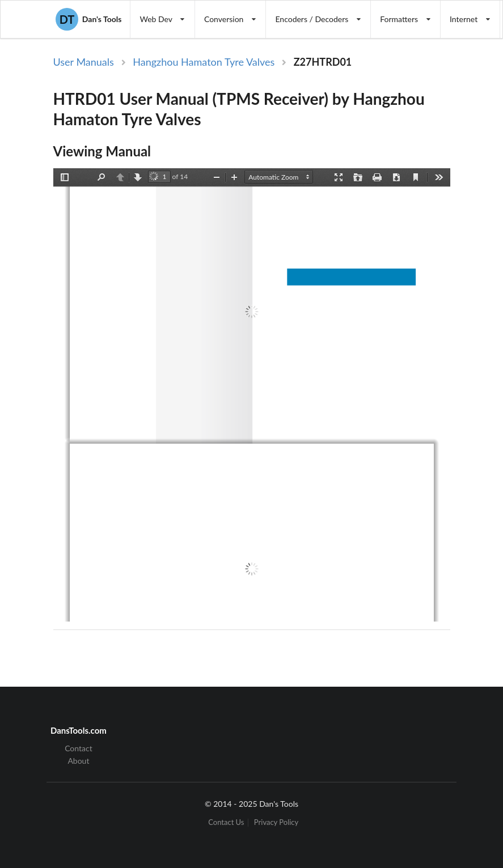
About (78, 761)
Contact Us (226, 822)
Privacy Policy (276, 822)
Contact (79, 748)
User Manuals (84, 62)
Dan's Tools (88, 19)
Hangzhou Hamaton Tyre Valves (204, 62)
